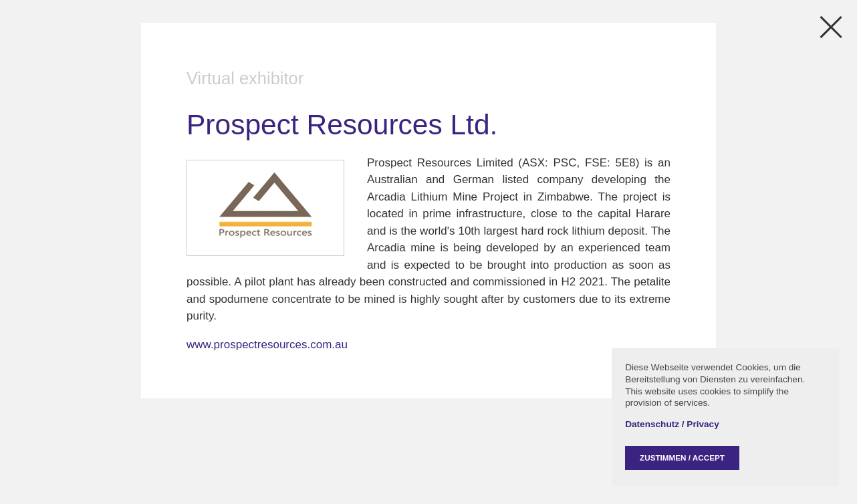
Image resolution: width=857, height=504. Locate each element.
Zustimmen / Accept (682, 458)
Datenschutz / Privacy (672, 424)
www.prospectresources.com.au (267, 345)
